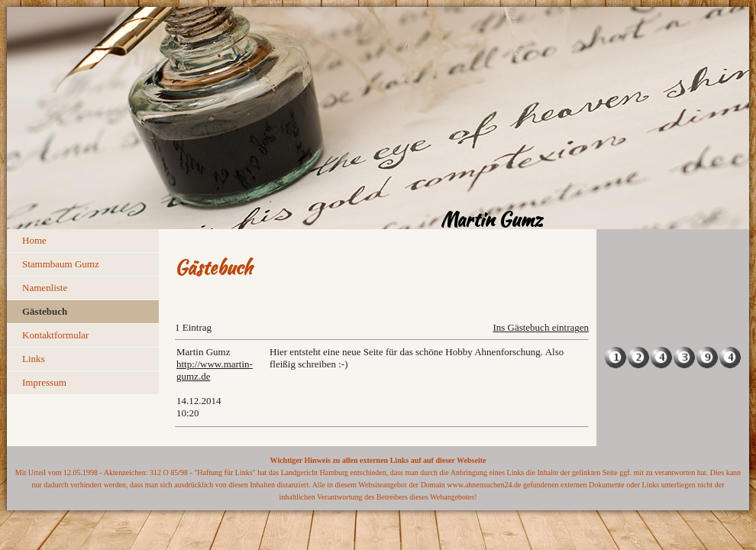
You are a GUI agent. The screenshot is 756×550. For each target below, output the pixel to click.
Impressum (44, 382)
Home (34, 240)
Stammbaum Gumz (61, 264)
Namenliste (45, 288)
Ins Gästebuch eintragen (541, 327)
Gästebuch (45, 311)
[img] (378, 118)
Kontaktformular (55, 335)
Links (34, 359)
